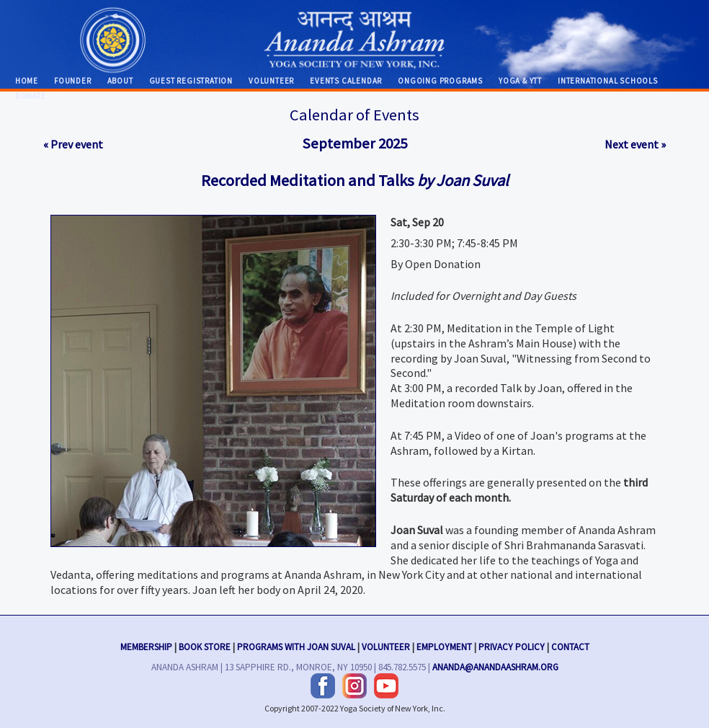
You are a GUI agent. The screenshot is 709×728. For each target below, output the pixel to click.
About (120, 81)
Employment (444, 645)
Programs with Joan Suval (296, 645)
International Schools (608, 81)
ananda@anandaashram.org (495, 665)
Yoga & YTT (520, 81)
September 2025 (354, 143)
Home (27, 81)
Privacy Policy (512, 645)
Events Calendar (346, 81)
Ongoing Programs (440, 81)
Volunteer (271, 81)
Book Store (205, 645)
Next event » (635, 144)
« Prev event (73, 144)
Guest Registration (191, 81)
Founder (73, 81)
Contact (570, 645)
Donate (31, 96)
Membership (146, 645)
